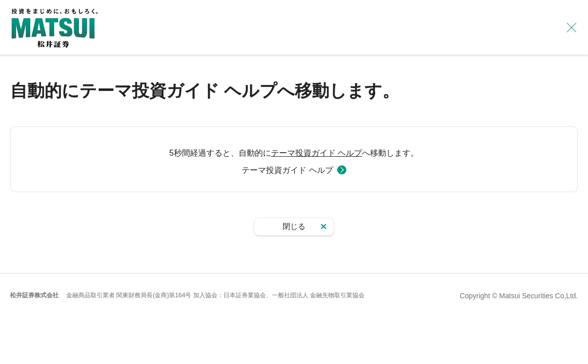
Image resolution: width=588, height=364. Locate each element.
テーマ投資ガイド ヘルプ (316, 153)
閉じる (294, 226)
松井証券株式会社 (34, 295)
